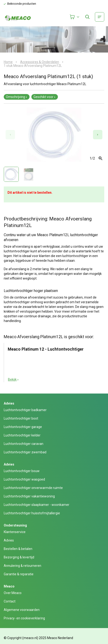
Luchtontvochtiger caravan (24, 444)
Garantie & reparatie (19, 574)
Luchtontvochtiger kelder (22, 435)
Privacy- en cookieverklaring (24, 618)
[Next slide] (98, 135)
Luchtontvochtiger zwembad (25, 452)
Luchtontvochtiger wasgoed (24, 479)
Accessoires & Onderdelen (40, 62)
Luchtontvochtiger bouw (22, 471)
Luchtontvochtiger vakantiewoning (29, 496)
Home (8, 62)
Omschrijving (17, 97)
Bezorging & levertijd (19, 557)
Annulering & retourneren (22, 566)
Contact (10, 601)
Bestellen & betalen (18, 549)
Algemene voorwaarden (22, 610)
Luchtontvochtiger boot (21, 418)
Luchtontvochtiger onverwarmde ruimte (33, 488)
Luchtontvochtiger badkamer (25, 410)
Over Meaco (13, 593)
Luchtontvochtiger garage (23, 427)
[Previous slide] (10, 135)
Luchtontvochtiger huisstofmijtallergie (32, 513)
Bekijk (13, 379)
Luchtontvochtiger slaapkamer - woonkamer (37, 505)
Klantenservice (15, 532)
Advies (9, 540)
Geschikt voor (45, 97)
